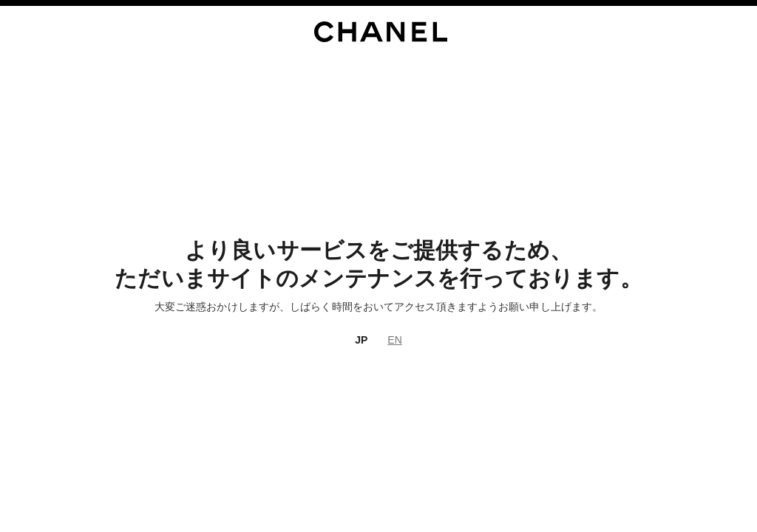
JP (361, 340)
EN (394, 340)
